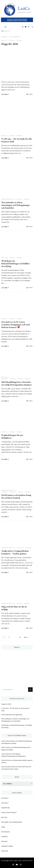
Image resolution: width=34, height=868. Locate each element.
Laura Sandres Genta (8, 767)
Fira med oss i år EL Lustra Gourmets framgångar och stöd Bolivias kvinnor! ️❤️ (16, 325)
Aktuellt (5, 379)
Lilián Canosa (6, 747)
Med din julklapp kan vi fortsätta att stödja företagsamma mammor (17, 383)
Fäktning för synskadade (12, 822)
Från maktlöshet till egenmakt (12, 715)
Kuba (3, 827)
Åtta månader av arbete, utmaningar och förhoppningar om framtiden (16, 205)
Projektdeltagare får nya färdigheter (12, 436)
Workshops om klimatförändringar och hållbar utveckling (16, 263)
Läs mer (5, 94)
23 (21, 637)
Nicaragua (6, 832)
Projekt (20, 40)
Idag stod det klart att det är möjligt (14, 608)
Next (26, 637)
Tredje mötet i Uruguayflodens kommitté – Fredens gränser (15, 552)
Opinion (4, 837)
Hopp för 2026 (10, 44)
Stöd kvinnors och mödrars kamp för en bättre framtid (16, 496)
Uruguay (5, 851)
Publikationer (7, 846)
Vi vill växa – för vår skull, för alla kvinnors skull (17, 140)
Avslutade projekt (9, 813)
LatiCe (24, 8)
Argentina (6, 808)
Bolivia (12, 40)
